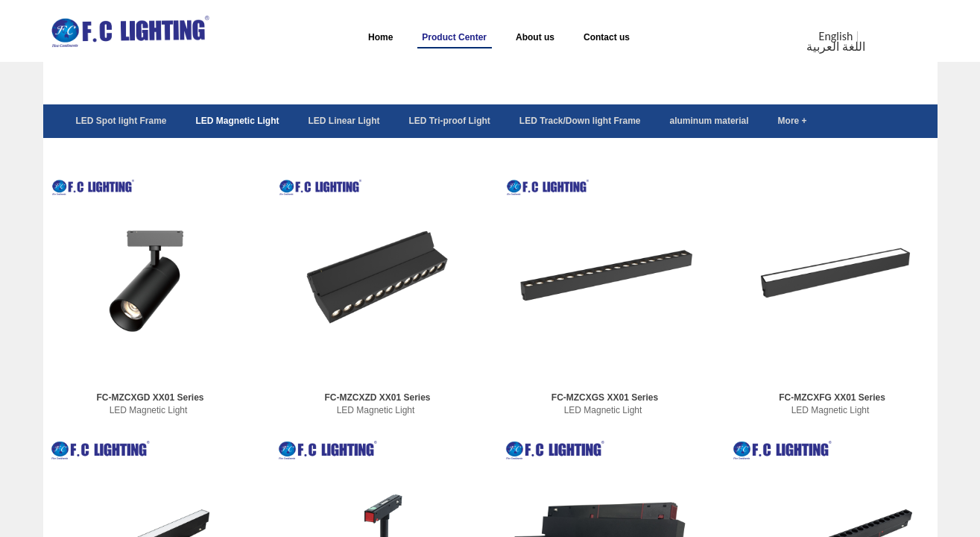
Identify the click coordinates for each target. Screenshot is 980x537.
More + (793, 121)
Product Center (454, 37)
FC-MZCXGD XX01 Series (150, 398)
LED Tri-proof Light (450, 121)
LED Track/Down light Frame (580, 121)
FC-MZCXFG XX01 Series (832, 398)
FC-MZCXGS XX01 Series (605, 398)
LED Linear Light (344, 121)
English (836, 37)
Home (380, 37)
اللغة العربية (836, 47)
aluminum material (709, 121)
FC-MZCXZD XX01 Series (377, 398)
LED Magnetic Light (238, 121)
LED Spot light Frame (121, 121)
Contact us (607, 37)
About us (535, 37)
